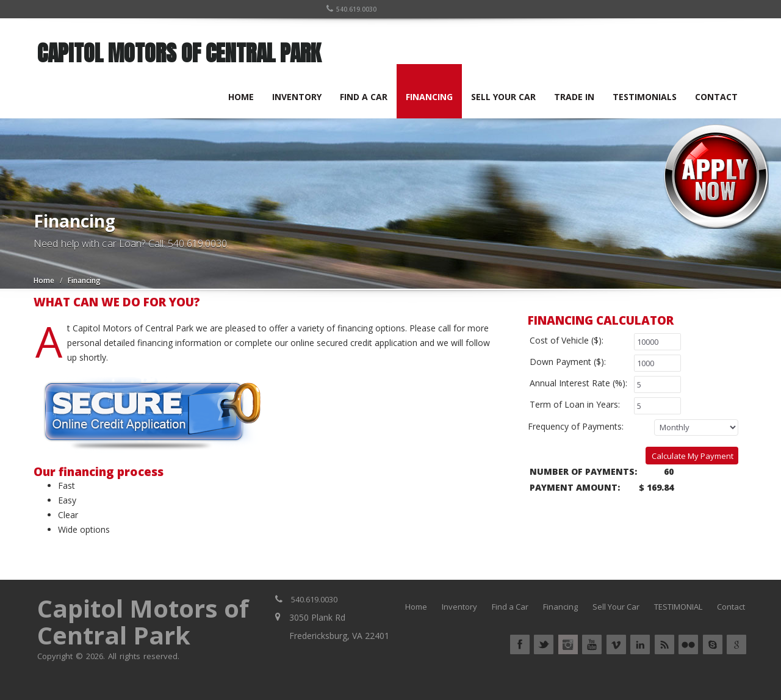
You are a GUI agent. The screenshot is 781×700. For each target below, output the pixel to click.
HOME (242, 97)
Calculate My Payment (693, 456)
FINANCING (430, 97)
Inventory (459, 607)
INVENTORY (297, 97)
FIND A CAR (364, 97)
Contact (731, 607)
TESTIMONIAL (678, 607)
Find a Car (510, 607)
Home (44, 280)
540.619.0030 (352, 9)
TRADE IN (575, 97)
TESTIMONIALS (645, 97)
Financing (560, 607)
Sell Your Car (616, 607)
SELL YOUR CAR (504, 97)
